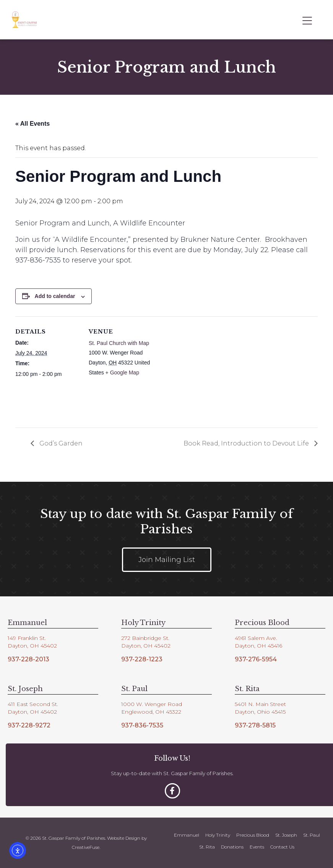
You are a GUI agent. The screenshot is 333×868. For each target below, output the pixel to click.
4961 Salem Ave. (256, 638)
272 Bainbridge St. (145, 638)
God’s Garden (60, 443)
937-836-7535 (142, 725)
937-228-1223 (142, 659)
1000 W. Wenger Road (152, 704)
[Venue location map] (202, 369)
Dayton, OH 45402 (32, 646)
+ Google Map (122, 372)
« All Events (32, 124)
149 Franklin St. (27, 638)
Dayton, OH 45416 (258, 646)
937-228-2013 (28, 659)
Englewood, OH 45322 (151, 712)
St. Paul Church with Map (119, 343)
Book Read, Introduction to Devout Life (247, 443)
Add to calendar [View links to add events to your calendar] (55, 296)
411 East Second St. (33, 704)
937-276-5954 (256, 659)
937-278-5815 (255, 725)
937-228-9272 (29, 725)
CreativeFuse (86, 847)
